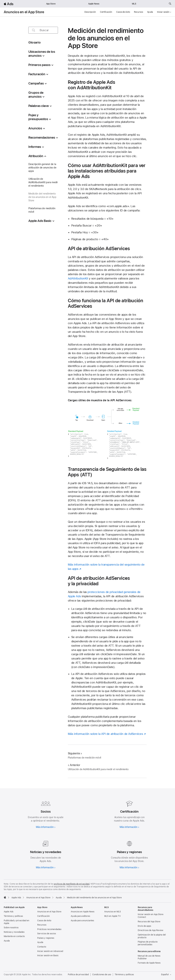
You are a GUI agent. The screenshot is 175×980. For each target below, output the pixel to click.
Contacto (42, 947)
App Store (51, 4)
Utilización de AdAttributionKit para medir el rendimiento (43, 182)
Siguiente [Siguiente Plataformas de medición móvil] (75, 753)
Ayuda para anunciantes (82, 921)
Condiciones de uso (102, 975)
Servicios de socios (47, 934)
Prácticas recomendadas (49, 929)
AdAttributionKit (78, 278)
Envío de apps (144, 926)
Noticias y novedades (14, 932)
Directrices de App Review (150, 930)
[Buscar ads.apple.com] (170, 4)
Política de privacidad (78, 975)
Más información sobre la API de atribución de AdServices (105, 734)
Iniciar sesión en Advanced (50, 951)
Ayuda (150, 12)
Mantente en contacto (14, 936)
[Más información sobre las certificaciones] (129, 814)
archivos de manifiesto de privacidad (72, 884)
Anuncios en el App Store (24, 12)
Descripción (90, 12)
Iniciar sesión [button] (164, 12)
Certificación (106, 12)
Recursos (138, 12)
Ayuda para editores (80, 916)
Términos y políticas (13, 916)
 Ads (9, 4)
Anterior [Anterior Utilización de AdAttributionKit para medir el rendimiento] (74, 765)
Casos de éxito (123, 12)
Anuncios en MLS (113, 912)
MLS (134, 4)
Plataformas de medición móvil (42, 210)
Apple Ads (9, 912)
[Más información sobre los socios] (46, 814)
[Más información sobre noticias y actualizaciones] (46, 854)
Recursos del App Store (149, 922)
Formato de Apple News (149, 963)
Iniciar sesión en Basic (48, 955)
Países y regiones (46, 938)
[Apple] (5, 897)
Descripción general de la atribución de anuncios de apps (42, 168)
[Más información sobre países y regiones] (129, 854)
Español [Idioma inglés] (166, 975)
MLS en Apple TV (112, 916)
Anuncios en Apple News (83, 912)
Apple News (94, 4)
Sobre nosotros (11, 928)
